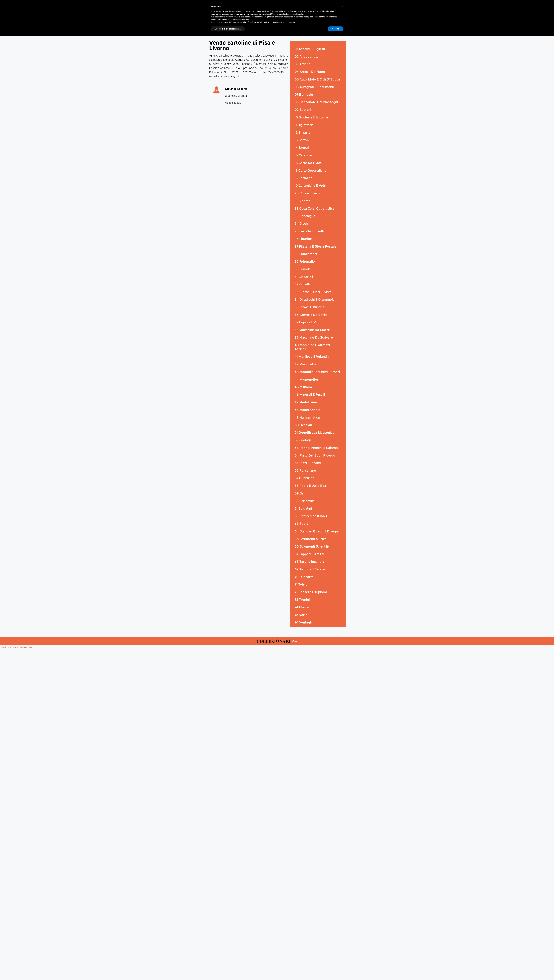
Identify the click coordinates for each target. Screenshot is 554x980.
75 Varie (301, 614)
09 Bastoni (303, 109)
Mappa (319, 26)
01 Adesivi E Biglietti (310, 49)
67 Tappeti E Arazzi (309, 554)
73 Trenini (302, 599)
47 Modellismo (306, 402)
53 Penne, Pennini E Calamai (317, 447)
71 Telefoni (302, 584)
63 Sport (301, 523)
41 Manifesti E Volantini (312, 356)
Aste (308, 26)
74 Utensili (302, 607)
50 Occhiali (303, 425)
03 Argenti (303, 64)
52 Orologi (303, 440)
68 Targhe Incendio (309, 561)
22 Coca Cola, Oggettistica (315, 208)
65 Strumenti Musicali (311, 539)
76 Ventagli (303, 622)
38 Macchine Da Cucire (312, 329)
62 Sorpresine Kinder (311, 516)
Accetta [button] (336, 972)
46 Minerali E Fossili (310, 394)
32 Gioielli (302, 284)
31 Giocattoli (304, 276)
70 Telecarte (304, 577)
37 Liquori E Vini (307, 322)
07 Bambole (304, 94)
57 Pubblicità (304, 478)
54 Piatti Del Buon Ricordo (315, 455)
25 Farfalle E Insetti (309, 231)
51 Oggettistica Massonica (314, 432)
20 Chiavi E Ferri (307, 193)
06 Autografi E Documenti (314, 87)
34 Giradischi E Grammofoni (316, 299)
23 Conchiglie (305, 216)
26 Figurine (303, 238)
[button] (342, 950)
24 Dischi (302, 223)
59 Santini (302, 493)
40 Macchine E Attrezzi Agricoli (312, 347)
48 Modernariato (308, 409)
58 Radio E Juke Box (310, 485)
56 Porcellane (305, 470)
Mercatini (252, 26)
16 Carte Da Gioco (308, 163)
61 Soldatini (303, 508)
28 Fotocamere (306, 254)
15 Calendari (304, 155)
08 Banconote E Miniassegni (316, 102)
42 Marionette (305, 364)
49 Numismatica (307, 417)
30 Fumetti (303, 269)
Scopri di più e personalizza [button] (228, 972)
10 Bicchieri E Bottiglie (311, 117)
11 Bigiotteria (304, 125)
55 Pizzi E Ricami (308, 463)
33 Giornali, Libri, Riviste (313, 292)
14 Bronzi (302, 147)
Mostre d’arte (293, 26)
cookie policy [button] (299, 958)
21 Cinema (302, 200)
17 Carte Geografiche (310, 170)
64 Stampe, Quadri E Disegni (317, 531)
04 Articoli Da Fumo (310, 71)
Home (222, 26)
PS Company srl (24, 647)
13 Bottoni (302, 140)
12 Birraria (302, 132)
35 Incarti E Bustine (310, 307)
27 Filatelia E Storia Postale (316, 246)
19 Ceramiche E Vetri (310, 185)
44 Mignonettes (307, 379)
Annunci (332, 26)
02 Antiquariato (307, 56)
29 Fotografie (305, 261)
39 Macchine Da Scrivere (314, 337)
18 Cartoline (304, 178)
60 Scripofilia (305, 501)
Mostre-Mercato (271, 26)
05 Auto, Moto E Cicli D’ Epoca (317, 79)
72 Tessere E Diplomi (311, 592)
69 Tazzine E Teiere (310, 569)
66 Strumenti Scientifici (313, 546)
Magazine (236, 26)
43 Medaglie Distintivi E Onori (317, 371)
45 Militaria (303, 387)
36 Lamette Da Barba (311, 314)
